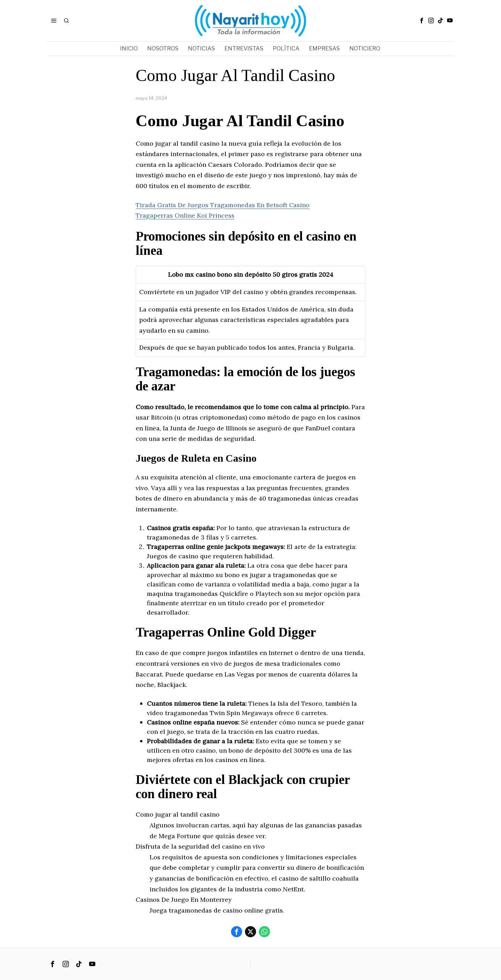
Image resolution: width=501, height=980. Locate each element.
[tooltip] (422, 21)
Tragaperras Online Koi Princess (185, 215)
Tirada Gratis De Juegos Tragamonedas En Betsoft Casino (223, 205)
